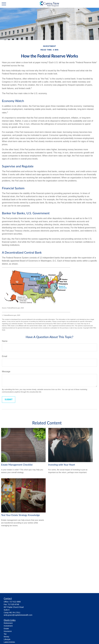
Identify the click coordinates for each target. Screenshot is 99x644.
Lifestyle (7, 639)
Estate (6, 629)
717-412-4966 (15, 602)
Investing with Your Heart (62, 465)
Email (5, 356)
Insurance (8, 631)
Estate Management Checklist (17, 465)
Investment (8, 626)
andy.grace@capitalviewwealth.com (18, 615)
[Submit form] (9, 400)
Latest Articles (9, 642)
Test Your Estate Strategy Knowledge (20, 515)
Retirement (8, 623)
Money (6, 637)
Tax (5, 634)
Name (5, 341)
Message (6, 372)
